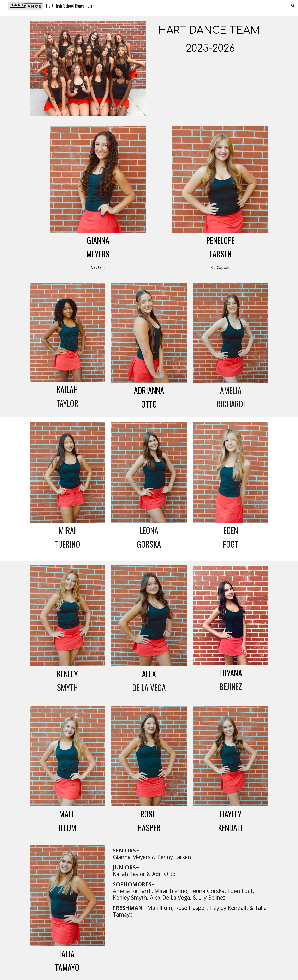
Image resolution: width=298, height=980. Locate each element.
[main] (210, 39)
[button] (293, 6)
